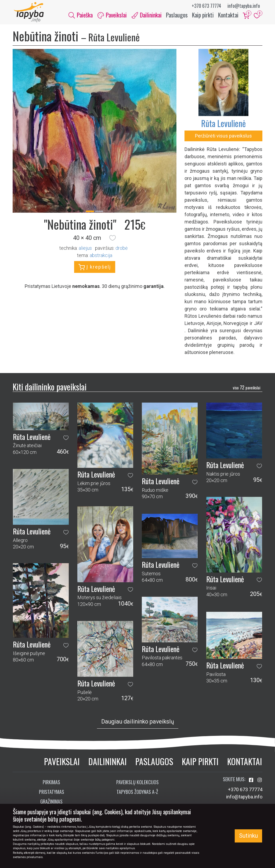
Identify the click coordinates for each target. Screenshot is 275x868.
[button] (113, 239)
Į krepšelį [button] (95, 269)
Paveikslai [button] (112, 16)
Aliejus (85, 249)
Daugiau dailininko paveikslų (138, 723)
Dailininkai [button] (147, 16)
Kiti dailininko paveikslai (50, 388)
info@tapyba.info (244, 6)
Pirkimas (51, 783)
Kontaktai (228, 16)
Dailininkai (108, 763)
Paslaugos (177, 16)
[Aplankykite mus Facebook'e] (252, 781)
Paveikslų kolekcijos (137, 783)
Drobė (122, 249)
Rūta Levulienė (223, 124)
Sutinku (248, 836)
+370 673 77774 (206, 6)
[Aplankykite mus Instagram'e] (260, 781)
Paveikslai (62, 763)
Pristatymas (52, 793)
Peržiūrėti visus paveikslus (223, 137)
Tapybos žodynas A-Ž (137, 793)
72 (247, 389)
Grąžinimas (51, 803)
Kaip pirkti (203, 16)
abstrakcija (101, 257)
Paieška (81, 16)
